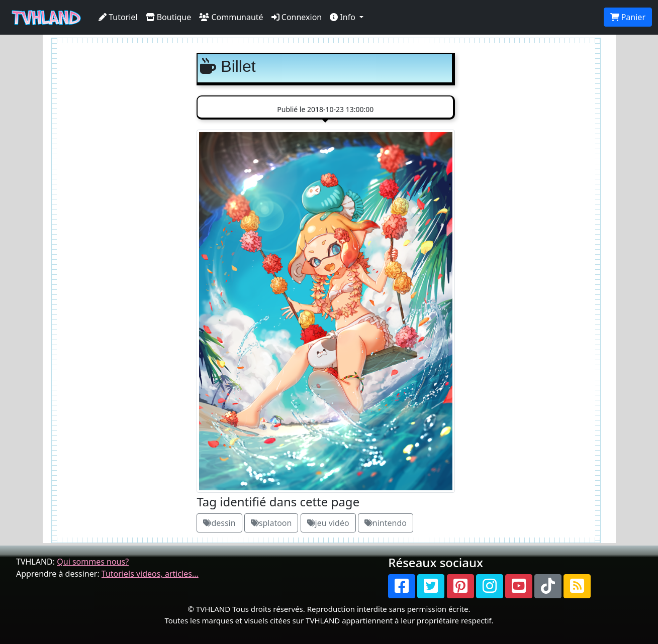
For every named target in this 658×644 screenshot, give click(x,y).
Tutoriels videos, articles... (150, 574)
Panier (628, 17)
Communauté (231, 17)
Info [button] (344, 17)
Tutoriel (118, 17)
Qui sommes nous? (93, 562)
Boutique (169, 17)
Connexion (297, 17)
